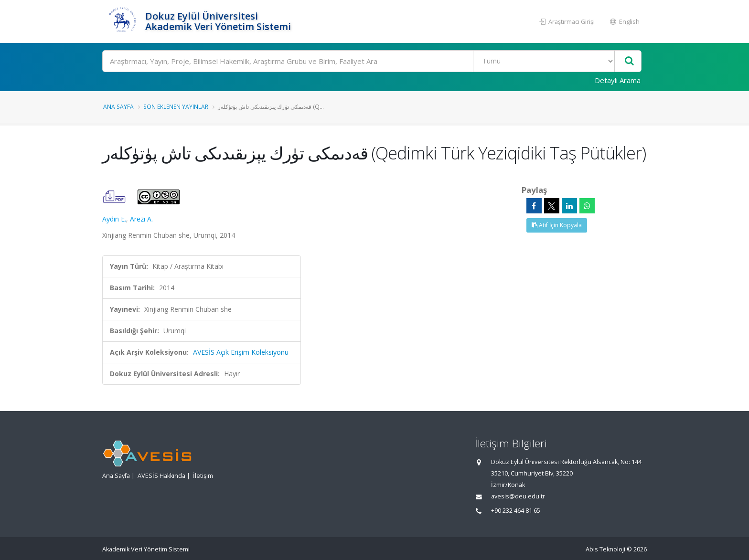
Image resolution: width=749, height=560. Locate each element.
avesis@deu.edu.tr (518, 496)
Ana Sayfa (118, 106)
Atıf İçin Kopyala (557, 225)
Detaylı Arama (618, 80)
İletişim (203, 476)
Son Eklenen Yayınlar (176, 106)
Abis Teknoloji (605, 549)
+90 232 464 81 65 (516, 511)
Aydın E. (114, 219)
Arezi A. (141, 219)
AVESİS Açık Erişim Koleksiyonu (241, 352)
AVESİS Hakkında (161, 476)
